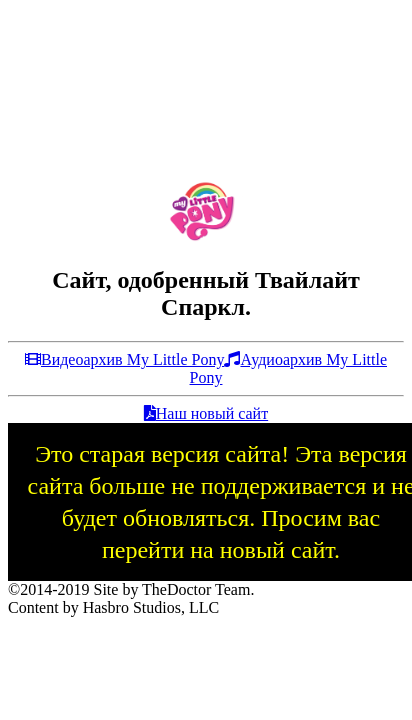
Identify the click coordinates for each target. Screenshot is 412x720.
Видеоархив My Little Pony (124, 359)
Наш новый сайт (206, 413)
